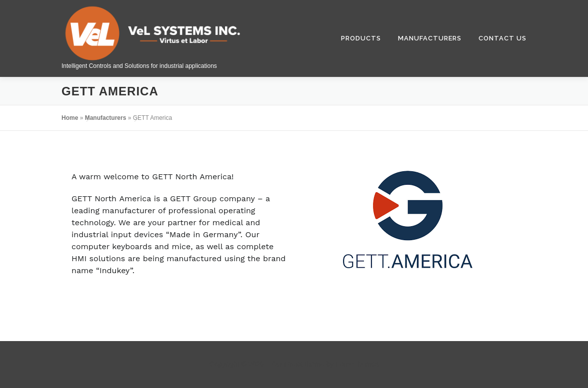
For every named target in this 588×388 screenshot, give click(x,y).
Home (70, 118)
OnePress (287, 364)
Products (361, 38)
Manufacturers (430, 38)
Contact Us (502, 38)
